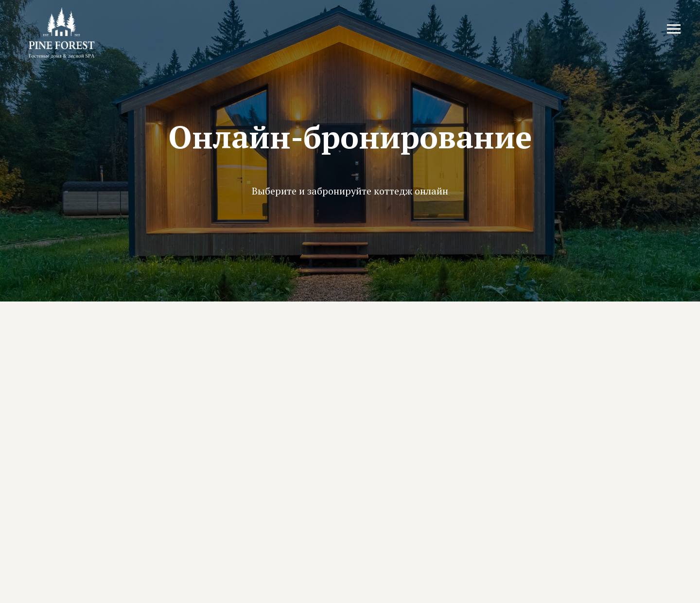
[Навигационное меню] (674, 29)
